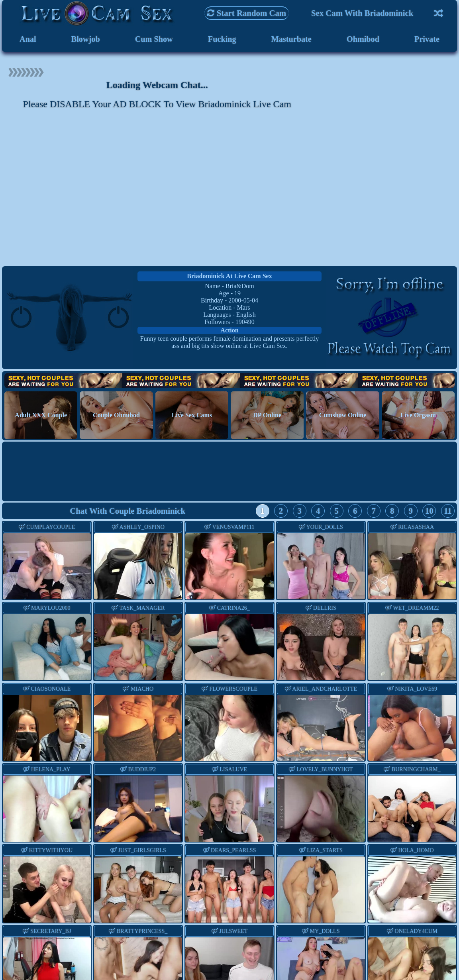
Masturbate (291, 40)
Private (427, 40)
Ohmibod (363, 40)
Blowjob (85, 40)
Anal (28, 40)
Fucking (222, 40)
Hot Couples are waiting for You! (229, 382)
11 (448, 513)
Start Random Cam (247, 13)
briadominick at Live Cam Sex (229, 277)
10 (429, 513)
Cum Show (154, 40)
